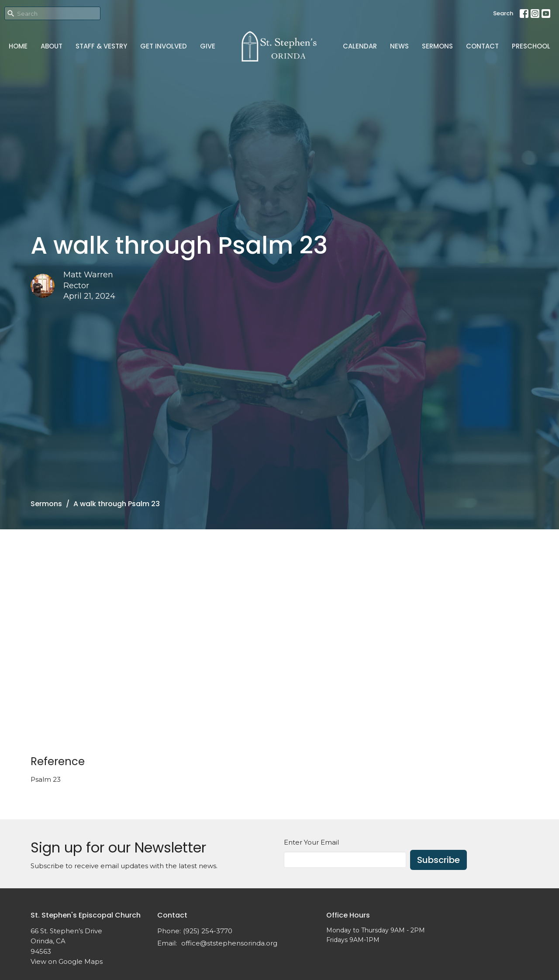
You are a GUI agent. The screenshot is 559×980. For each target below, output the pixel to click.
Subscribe (438, 860)
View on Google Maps (67, 961)
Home (18, 46)
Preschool (531, 46)
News (399, 46)
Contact (482, 46)
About (52, 46)
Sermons (437, 46)
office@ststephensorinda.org (229, 943)
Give (208, 46)
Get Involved (164, 46)
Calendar (360, 46)
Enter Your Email (311, 842)
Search (503, 13)
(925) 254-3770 (208, 931)
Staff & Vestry (101, 46)
